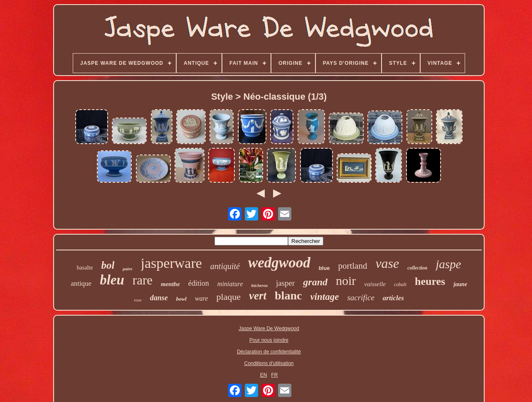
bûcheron (259, 286)
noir (346, 281)
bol (108, 265)
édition (199, 283)
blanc (288, 295)
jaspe (448, 264)
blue (324, 268)
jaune (460, 284)
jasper (285, 283)
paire (127, 269)
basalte (85, 268)
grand (315, 282)
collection (417, 268)
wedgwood (279, 263)
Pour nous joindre (269, 340)
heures (430, 281)
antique (81, 283)
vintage (324, 297)
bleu (112, 280)
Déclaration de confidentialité (269, 352)
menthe (170, 284)
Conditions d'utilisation (269, 363)
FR (274, 375)
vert (258, 296)
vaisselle (375, 284)
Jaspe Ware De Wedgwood (269, 328)
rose (138, 300)
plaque (228, 297)
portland (352, 266)
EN (264, 375)
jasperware (171, 263)
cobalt (400, 284)
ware (201, 298)
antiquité (225, 266)
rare (143, 280)
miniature (230, 284)
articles (393, 298)
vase (387, 263)
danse (159, 298)
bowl (181, 299)
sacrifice (361, 298)
